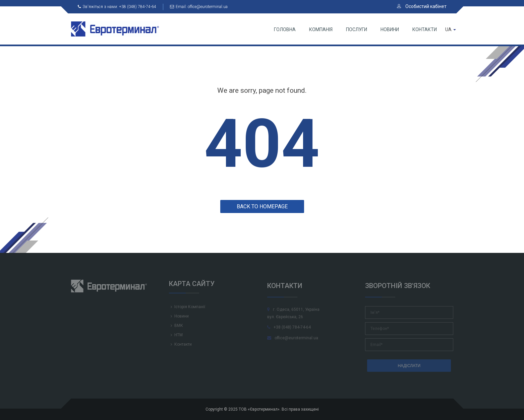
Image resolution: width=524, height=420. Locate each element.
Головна (285, 29)
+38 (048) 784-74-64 (289, 327)
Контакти (425, 29)
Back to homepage (262, 206)
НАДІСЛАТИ (409, 366)
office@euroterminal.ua (293, 338)
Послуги (357, 29)
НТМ (179, 335)
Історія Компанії (190, 307)
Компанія (321, 29)
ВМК (179, 326)
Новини (390, 29)
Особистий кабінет (422, 6)
